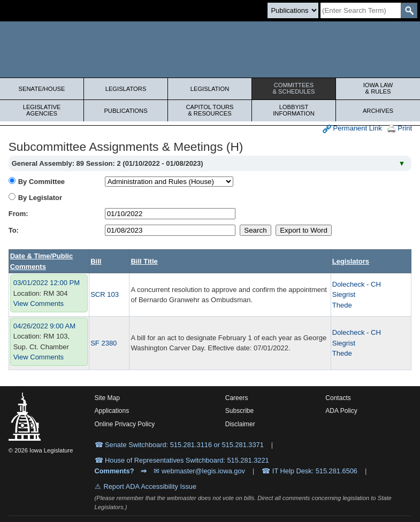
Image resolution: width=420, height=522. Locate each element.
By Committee (41, 182)
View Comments (39, 304)
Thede (342, 305)
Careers (237, 398)
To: (14, 230)
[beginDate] (170, 214)
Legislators (126, 89)
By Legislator (40, 198)
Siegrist (344, 294)
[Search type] (293, 10)
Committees (294, 88)
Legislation (210, 89)
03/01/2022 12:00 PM (47, 283)
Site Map (107, 398)
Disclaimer (240, 424)
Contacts (338, 398)
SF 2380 (104, 343)
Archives (378, 111)
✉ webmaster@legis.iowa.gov (199, 471)
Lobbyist (294, 110)
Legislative (42, 110)
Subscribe (239, 411)
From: (18, 214)
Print (400, 129)
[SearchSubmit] (409, 10)
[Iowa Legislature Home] (210, 49)
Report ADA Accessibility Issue (150, 486)
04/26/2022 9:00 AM (44, 326)
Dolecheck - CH (357, 284)
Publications (125, 111)
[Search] (361, 10)
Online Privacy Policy (125, 424)
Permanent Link (352, 129)
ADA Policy (341, 411)
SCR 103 (105, 294)
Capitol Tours (210, 110)
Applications (112, 411)
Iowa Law (378, 88)
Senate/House (42, 89)
